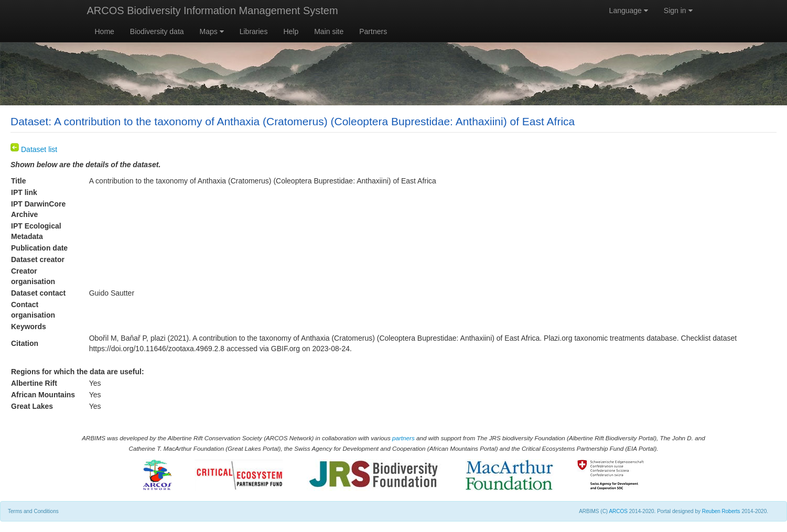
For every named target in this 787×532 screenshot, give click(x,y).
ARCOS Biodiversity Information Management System (213, 10)
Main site (329, 31)
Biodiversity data (157, 31)
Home (105, 31)
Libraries (254, 31)
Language (629, 10)
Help (291, 31)
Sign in (678, 10)
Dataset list (34, 149)
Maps (212, 31)
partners (403, 438)
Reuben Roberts (721, 511)
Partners (373, 31)
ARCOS (618, 511)
